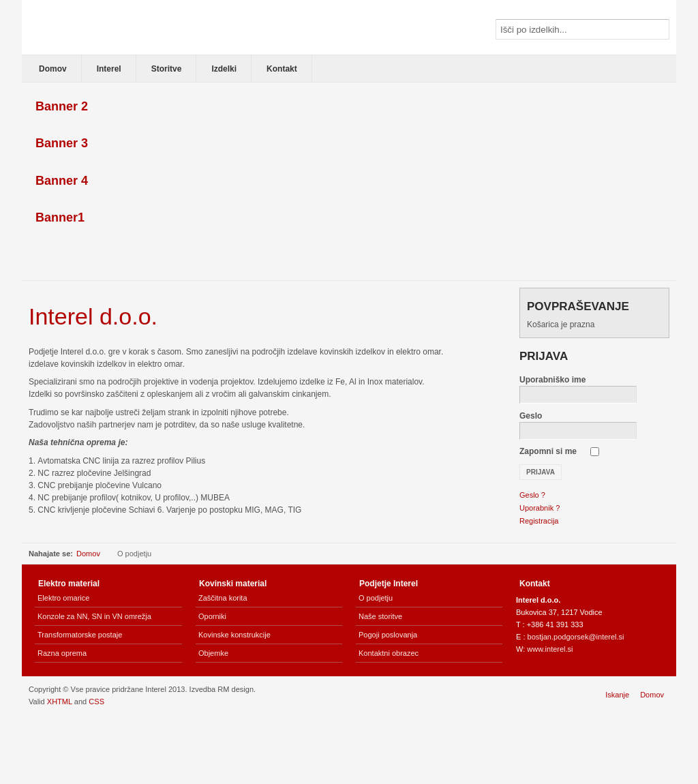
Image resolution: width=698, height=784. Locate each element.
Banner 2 (62, 106)
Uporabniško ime (552, 380)
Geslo (531, 416)
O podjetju (376, 598)
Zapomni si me (548, 451)
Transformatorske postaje (80, 635)
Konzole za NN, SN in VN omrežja (94, 616)
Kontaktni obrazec (389, 653)
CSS (96, 702)
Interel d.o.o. (93, 316)
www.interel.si (550, 649)
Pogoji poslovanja (388, 635)
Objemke (213, 653)
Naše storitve (380, 616)
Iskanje (617, 695)
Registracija (539, 521)
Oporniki (212, 616)
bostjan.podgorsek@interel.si (576, 637)
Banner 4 (62, 181)
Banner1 (60, 217)
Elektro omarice (63, 598)
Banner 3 (62, 143)
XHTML (60, 702)
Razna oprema (62, 653)
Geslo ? (532, 495)
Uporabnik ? (540, 508)
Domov (88, 554)
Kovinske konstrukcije (234, 635)
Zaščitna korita (223, 598)
